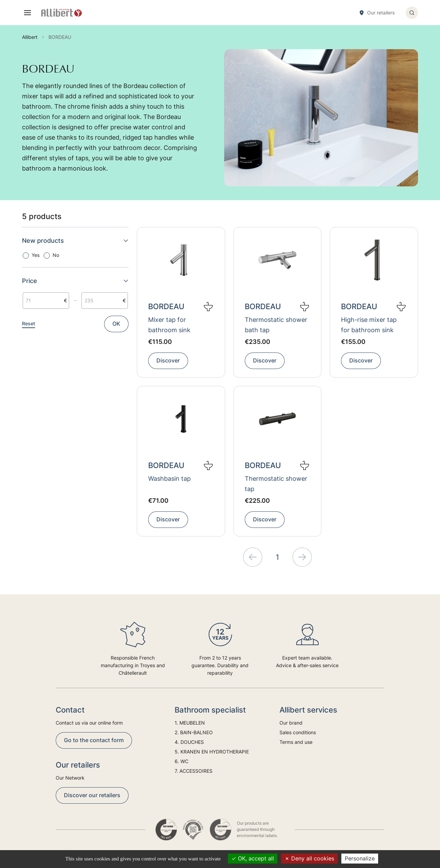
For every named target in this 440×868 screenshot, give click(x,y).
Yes (36, 255)
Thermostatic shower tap (276, 484)
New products (75, 241)
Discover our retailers (92, 795)
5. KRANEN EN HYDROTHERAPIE (212, 752)
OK (116, 324)
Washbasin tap (169, 479)
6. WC (181, 761)
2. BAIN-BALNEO (194, 732)
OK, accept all (253, 858)
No (56, 255)
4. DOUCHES (189, 742)
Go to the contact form (94, 740)
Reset (29, 323)
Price (75, 281)
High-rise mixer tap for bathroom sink (369, 325)
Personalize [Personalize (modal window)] (360, 858)
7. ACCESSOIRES (194, 771)
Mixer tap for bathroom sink (169, 325)
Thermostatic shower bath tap (276, 325)
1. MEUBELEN (190, 723)
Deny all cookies (309, 858)
